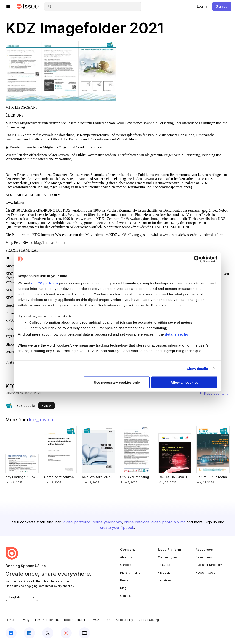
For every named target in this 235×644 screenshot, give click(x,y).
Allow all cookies (184, 382)
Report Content (75, 620)
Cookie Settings (150, 620)
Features (164, 565)
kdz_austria (26, 406)
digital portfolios (77, 522)
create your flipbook (117, 527)
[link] (202, 6)
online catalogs (137, 522)
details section (178, 334)
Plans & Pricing (130, 573)
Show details (197, 368)
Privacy (25, 620)
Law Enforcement (47, 620)
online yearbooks (107, 522)
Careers (126, 565)
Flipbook (164, 573)
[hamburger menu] (8, 6)
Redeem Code (206, 573)
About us (126, 557)
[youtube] (84, 633)
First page (13, 362)
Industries (165, 580)
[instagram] (66, 633)
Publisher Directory (209, 565)
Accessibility (124, 620)
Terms (10, 620)
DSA (108, 620)
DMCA (95, 620)
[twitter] (48, 633)
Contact (126, 596)
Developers (204, 557)
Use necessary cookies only (117, 382)
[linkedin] (29, 633)
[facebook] (11, 633)
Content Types (168, 557)
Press (124, 580)
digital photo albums (168, 522)
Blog (123, 588)
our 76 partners (45, 283)
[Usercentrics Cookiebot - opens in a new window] (197, 259)
